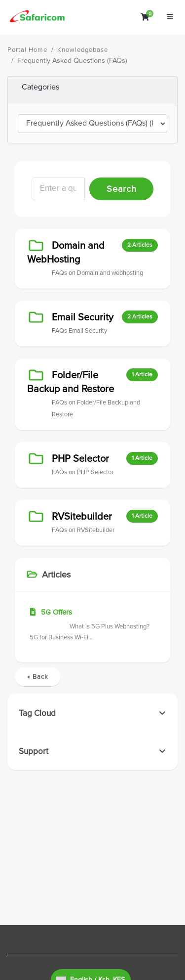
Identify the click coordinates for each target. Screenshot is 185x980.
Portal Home (27, 50)
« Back (38, 677)
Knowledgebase (83, 50)
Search (122, 189)
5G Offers (92, 625)
